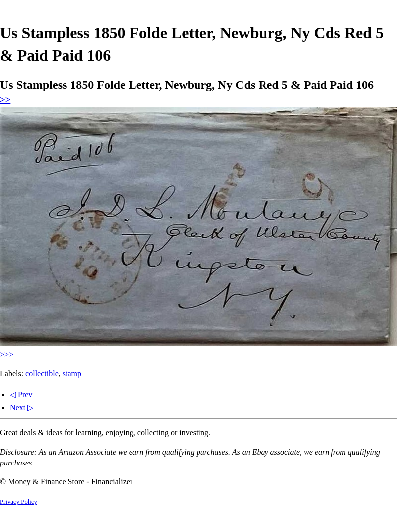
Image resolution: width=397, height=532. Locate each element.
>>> (7, 355)
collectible (42, 373)
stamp (72, 373)
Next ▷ (22, 408)
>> (5, 100)
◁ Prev (21, 394)
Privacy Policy (19, 502)
